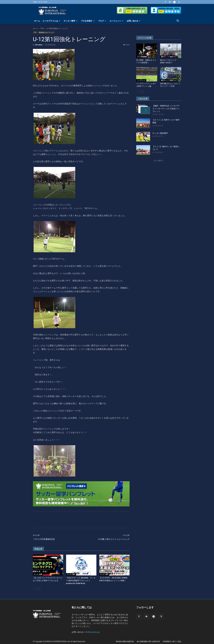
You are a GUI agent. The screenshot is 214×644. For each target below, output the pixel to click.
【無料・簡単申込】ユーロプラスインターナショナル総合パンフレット (166, 109)
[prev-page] (35, 589)
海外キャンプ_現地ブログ (169, 57)
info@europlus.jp (92, 632)
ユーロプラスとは (51, 21)
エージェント (116, 21)
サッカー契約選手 (160, 133)
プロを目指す (88, 21)
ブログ (102, 21)
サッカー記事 (38, 574)
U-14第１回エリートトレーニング (114, 539)
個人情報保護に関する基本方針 (148, 641)
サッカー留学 (71, 21)
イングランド (141, 80)
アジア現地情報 (142, 57)
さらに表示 (159, 160)
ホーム (37, 21)
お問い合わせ (134, 21)
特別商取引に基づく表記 (172, 641)
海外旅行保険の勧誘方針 (125, 641)
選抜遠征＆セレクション (46, 32)
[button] (178, 21)
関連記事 (38, 549)
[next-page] (39, 589)
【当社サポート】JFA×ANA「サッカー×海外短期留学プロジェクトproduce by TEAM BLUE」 (81, 581)
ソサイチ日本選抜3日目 (44, 539)
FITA (42, 28)
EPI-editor (39, 45)
